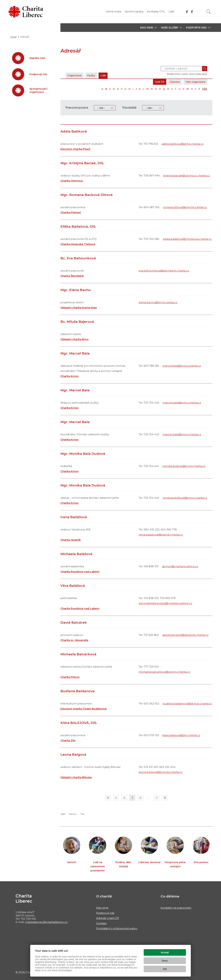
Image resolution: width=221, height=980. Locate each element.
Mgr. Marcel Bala (75, 353)
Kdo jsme (102, 908)
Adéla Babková (74, 131)
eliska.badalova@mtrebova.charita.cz (187, 239)
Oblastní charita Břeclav (76, 777)
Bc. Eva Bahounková (78, 258)
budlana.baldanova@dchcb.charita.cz (187, 704)
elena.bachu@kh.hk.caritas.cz (158, 302)
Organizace (75, 75)
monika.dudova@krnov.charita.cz (184, 466)
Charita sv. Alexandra (74, 640)
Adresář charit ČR (108, 918)
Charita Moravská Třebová (78, 244)
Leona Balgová (73, 755)
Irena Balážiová (74, 517)
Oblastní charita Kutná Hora (79, 308)
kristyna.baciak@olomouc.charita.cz (186, 176)
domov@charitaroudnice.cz (180, 566)
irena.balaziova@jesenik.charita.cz (161, 535)
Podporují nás (105, 913)
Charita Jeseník (71, 540)
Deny (165, 961)
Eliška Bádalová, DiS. (78, 227)
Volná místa (114, 11)
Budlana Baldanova (78, 691)
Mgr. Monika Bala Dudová (83, 454)
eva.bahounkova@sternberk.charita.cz (164, 271)
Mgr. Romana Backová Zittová (87, 195)
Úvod (13, 37)
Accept (165, 952)
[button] (149, 28)
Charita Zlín (68, 740)
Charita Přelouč (71, 212)
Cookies (101, 923)
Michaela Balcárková (78, 654)
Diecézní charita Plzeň (75, 149)
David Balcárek (74, 623)
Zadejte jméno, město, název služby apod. (187, 74)
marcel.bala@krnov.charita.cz (182, 366)
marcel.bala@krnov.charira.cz (182, 403)
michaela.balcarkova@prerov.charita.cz (164, 672)
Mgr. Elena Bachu (76, 290)
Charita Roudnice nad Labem (80, 572)
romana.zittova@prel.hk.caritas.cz (185, 207)
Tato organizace (194, 82)
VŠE (205, 89)
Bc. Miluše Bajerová (77, 322)
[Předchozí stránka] (116, 798)
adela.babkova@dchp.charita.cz (183, 144)
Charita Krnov (69, 376)
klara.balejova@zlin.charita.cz (181, 735)
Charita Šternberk (72, 276)
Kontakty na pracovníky (176, 908)
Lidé (171, 11)
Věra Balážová (73, 586)
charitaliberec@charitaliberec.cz (46, 922)
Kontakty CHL (156, 11)
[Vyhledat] (209, 12)
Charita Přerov (70, 677)
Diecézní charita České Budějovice (84, 709)
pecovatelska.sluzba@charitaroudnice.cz (165, 603)
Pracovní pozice (77, 108)
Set (165, 969)
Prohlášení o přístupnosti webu (117, 928)
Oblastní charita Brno (74, 339)
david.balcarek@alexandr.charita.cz (185, 635)
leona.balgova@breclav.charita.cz (161, 772)
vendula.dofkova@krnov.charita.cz (185, 498)
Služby (94, 75)
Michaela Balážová (76, 554)
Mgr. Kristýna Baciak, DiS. (82, 163)
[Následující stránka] (157, 798)
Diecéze (172, 82)
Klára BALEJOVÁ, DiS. (79, 723)
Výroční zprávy (134, 11)
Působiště (129, 108)
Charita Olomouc (72, 181)
